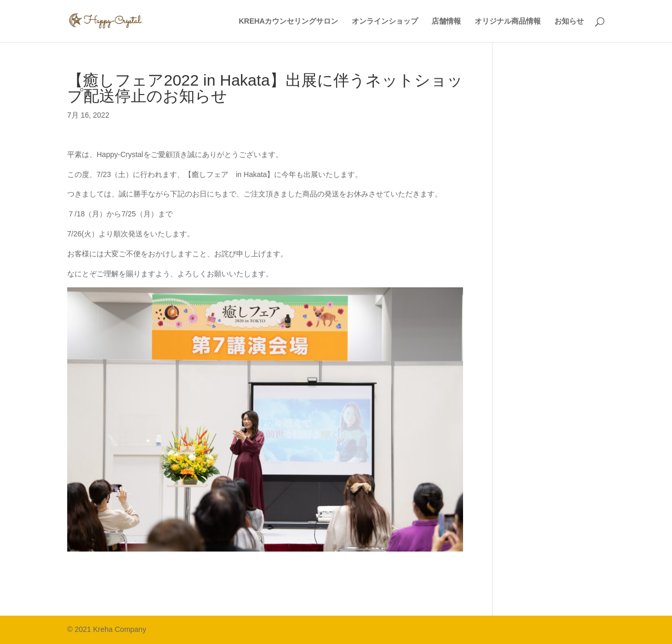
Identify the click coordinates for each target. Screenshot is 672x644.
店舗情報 (446, 21)
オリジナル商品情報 (508, 21)
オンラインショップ (385, 21)
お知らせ (569, 21)
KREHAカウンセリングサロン (289, 21)
